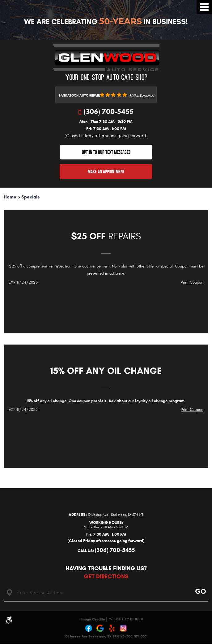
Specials (31, 197)
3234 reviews (142, 96)
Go (200, 591)
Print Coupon (192, 282)
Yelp (112, 628)
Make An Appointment (106, 172)
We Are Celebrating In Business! (106, 22)
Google (100, 628)
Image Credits (93, 619)
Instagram (124, 628)
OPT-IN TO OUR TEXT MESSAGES (106, 152)
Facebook (89, 628)
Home (10, 197)
